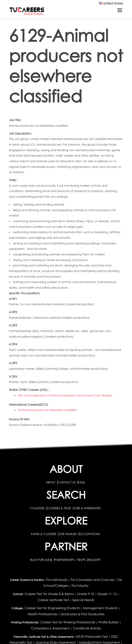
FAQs (81, 482)
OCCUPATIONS (89, 534)
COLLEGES (37, 508)
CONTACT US (67, 482)
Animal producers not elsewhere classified (47, 410)
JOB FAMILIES (68, 534)
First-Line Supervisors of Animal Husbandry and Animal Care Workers (65, 395)
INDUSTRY (94, 560)
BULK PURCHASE (42, 560)
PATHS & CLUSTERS (44, 534)
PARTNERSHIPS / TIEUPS (70, 560)
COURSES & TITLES (59, 508)
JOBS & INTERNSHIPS (87, 508)
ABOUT (51, 482)
